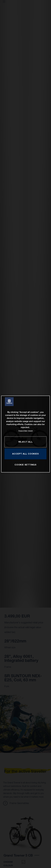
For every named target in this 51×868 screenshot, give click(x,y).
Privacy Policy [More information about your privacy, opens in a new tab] (23, 431)
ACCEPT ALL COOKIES (25, 454)
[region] (25, 434)
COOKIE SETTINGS (26, 465)
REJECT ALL (26, 442)
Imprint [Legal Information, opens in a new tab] (30, 431)
